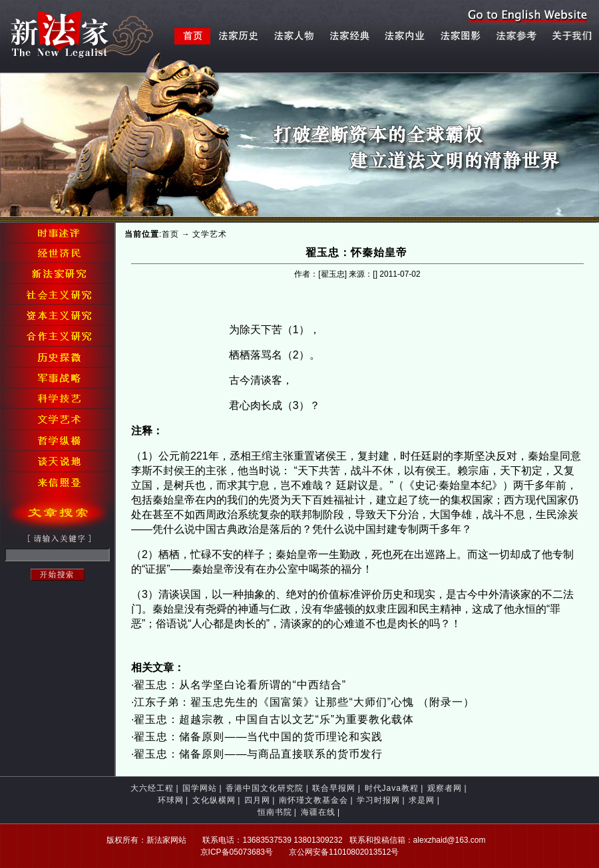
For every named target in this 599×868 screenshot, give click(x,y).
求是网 (422, 800)
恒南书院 (275, 812)
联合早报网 (334, 788)
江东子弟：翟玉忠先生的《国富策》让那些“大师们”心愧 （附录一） (304, 702)
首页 (170, 234)
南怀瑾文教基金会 (313, 800)
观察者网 (445, 788)
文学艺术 (210, 234)
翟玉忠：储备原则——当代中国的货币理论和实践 (258, 737)
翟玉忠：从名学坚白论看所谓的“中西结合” (240, 685)
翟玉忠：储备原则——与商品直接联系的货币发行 (258, 754)
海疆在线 (318, 812)
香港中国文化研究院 (265, 788)
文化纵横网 (214, 800)
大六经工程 (152, 788)
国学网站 (200, 788)
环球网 (171, 800)
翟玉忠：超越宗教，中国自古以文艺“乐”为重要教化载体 (274, 719)
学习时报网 (378, 800)
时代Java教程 (392, 788)
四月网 (257, 800)
